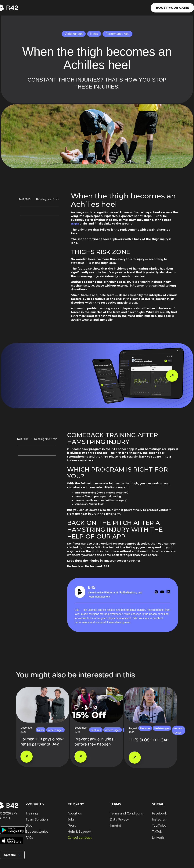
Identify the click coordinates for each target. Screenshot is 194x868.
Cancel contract (80, 838)
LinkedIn (159, 838)
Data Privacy (119, 819)
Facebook (159, 813)
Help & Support (80, 832)
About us (75, 813)
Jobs (71, 819)
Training (32, 813)
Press (72, 826)
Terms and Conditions (126, 813)
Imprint (116, 826)
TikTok (157, 832)
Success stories (37, 832)
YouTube (159, 826)
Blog (29, 826)
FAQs (29, 838)
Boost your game (172, 8)
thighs (75, 224)
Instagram (160, 819)
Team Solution (37, 819)
